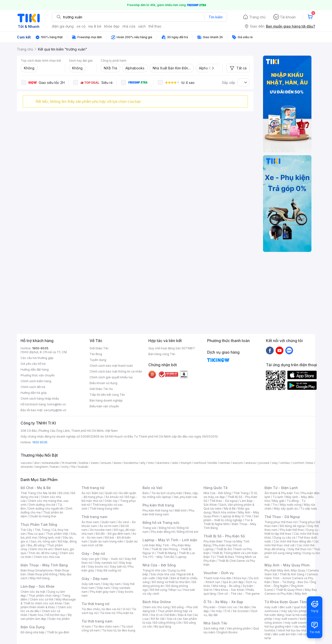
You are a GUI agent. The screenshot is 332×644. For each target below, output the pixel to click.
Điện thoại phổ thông (43, 574)
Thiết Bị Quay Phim (289, 590)
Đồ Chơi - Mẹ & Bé (36, 488)
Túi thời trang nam (97, 621)
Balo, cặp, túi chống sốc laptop (170, 495)
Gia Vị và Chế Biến (163, 615)
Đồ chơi (64, 493)
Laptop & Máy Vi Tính (236, 516)
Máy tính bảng (40, 578)
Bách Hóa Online (157, 602)
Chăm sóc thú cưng (156, 607)
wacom (238, 463)
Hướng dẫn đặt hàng (35, 370)
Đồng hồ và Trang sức (161, 523)
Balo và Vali (152, 488)
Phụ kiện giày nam (103, 592)
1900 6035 (40, 442)
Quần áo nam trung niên (107, 541)
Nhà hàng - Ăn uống (226, 586)
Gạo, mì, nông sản (43, 541)
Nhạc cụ (175, 590)
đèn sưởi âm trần (284, 634)
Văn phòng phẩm (239, 628)
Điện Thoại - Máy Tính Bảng (44, 565)
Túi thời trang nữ (95, 604)
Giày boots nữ (98, 567)
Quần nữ (111, 493)
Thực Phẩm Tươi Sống (39, 524)
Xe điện (245, 607)
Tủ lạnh (278, 497)
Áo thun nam (90, 522)
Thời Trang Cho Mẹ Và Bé (38, 493)
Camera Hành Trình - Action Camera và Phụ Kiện (291, 578)
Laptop (181, 557)
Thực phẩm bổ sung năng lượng (292, 551)
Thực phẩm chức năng (44, 596)
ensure (106, 463)
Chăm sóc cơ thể (41, 599)
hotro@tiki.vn (57, 404)
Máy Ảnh (301, 594)
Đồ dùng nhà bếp (33, 632)
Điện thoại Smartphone (37, 570)
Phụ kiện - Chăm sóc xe (220, 607)
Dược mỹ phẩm (59, 619)
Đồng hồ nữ (167, 528)
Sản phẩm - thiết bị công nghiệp (231, 518)
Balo (146, 493)
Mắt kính (181, 510)
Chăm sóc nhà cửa (47, 557)
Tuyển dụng (98, 360)
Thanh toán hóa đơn (217, 578)
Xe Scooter (241, 611)
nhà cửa (129, 26)
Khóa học (240, 578)
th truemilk (69, 463)
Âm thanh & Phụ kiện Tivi (282, 493)
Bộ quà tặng (163, 626)
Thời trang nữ (93, 488)
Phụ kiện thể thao (292, 530)
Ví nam (86, 626)
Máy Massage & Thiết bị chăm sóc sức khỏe (48, 601)
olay (275, 463)
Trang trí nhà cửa (154, 570)
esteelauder (51, 463)
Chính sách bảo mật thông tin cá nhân (116, 371)
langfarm (42, 467)
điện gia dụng (63, 26)
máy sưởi (271, 607)
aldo (175, 463)
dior (37, 463)
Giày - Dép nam (95, 579)
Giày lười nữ (118, 567)
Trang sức (150, 528)
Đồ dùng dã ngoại (292, 526)
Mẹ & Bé (230, 509)
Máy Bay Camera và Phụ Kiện (291, 592)
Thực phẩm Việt (57, 534)
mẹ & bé (95, 26)
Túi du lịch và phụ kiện (167, 493)
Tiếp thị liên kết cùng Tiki (107, 395)
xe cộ (81, 26)
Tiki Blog (96, 354)
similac (285, 463)
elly (143, 463)
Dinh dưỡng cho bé (42, 505)
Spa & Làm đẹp (233, 582)
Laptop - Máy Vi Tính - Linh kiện (170, 540)
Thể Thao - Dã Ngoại (282, 517)
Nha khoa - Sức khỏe (229, 590)
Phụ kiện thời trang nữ (157, 510)
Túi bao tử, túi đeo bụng (119, 630)
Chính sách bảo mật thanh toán (111, 366)
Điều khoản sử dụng (103, 383)
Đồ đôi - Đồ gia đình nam (113, 534)
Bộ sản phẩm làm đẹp (46, 617)
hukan (55, 467)
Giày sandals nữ (106, 563)
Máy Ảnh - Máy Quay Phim (287, 565)
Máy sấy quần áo (286, 509)
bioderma (131, 463)
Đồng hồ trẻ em (188, 532)
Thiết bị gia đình (58, 632)
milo (151, 463)
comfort (298, 463)
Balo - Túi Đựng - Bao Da (290, 582)
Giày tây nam (112, 584)
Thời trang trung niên (104, 509)
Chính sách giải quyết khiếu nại (111, 377)
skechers (163, 463)
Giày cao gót (91, 559)
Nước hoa (36, 615)
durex (118, 463)
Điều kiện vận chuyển (104, 406)
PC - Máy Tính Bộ (162, 557)
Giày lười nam (91, 584)
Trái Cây (26, 530)
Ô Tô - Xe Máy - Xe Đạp (223, 602)
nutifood (200, 463)
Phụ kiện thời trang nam (168, 512)
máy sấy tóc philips (295, 611)
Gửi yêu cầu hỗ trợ (33, 364)
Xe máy (217, 611)
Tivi (275, 505)
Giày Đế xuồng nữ (109, 570)
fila (73, 467)
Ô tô (227, 611)
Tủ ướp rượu (309, 509)
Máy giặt (278, 501)
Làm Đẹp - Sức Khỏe (38, 586)
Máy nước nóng (291, 505)
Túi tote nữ (107, 613)
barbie (84, 463)
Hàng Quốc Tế (215, 488)
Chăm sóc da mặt (33, 592)
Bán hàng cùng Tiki (162, 354)
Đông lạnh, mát (50, 538)
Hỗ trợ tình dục (56, 615)
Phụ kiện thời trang (158, 505)
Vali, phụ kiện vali (185, 497)
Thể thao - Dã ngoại (224, 501)
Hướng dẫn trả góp (34, 393)
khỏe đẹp (112, 26)
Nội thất (163, 578)
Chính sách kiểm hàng (36, 381)
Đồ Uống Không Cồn (168, 623)
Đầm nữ (97, 493)
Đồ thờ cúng (159, 590)
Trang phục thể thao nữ (281, 522)
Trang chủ (257, 17)
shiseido (27, 467)
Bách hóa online (224, 512)
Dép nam (103, 588)
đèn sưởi (285, 607)
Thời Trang (241, 493)
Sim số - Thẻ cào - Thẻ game (239, 594)
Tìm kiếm (216, 17)
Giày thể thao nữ (299, 549)
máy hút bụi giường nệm (290, 625)
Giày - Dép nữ (93, 553)
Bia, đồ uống (36, 545)
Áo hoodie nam (101, 530)
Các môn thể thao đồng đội (292, 541)
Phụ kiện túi (125, 613)
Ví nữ (126, 609)
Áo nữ (86, 493)
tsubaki (83, 467)
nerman (225, 463)
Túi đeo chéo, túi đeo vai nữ (101, 609)
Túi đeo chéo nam (106, 626)
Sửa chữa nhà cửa (163, 574)
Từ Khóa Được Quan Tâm (286, 602)
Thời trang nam (94, 517)
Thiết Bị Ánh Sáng (292, 574)
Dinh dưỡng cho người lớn (46, 509)
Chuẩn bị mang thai (43, 516)
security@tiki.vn (55, 410)
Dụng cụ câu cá (284, 538)
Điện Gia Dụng (33, 627)
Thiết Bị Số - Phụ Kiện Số (224, 536)
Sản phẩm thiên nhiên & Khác (45, 605)
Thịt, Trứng (42, 530)
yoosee (264, 463)
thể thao (155, 26)
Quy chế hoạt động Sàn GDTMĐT (172, 348)
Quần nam (109, 522)
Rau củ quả (36, 534)
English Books (228, 632)
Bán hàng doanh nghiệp (106, 400)
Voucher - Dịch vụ (219, 573)
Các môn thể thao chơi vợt (292, 543)
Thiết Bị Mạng (166, 553)
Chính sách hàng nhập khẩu (40, 399)
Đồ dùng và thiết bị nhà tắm (171, 582)
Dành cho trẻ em (41, 549)
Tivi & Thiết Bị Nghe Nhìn (228, 522)
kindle (213, 463)
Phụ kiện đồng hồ (163, 532)
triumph (186, 463)
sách (142, 26)
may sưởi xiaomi (286, 619)
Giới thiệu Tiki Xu (101, 389)
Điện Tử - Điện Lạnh (281, 488)
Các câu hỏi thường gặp (37, 358)
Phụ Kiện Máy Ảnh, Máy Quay (285, 570)
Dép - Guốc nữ (112, 559)
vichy (65, 467)
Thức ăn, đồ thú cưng (43, 553)
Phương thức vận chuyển (38, 375)
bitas (310, 463)
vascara (26, 463)
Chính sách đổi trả (33, 387)
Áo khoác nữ (114, 497)
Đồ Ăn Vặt (158, 619)
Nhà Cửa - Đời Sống (159, 565)
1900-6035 (40, 348)
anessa (251, 463)
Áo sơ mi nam (109, 526)
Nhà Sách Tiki (215, 623)
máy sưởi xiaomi (296, 623)
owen (95, 463)
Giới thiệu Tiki (99, 348)
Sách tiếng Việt (214, 628)
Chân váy (111, 501)
